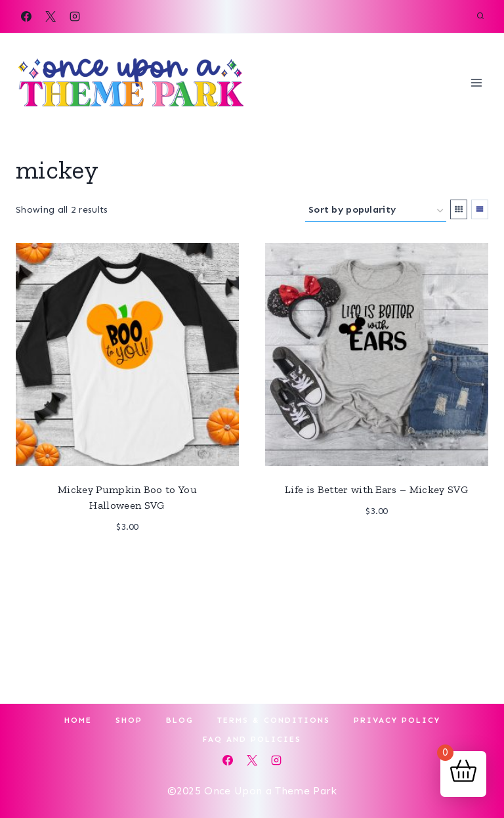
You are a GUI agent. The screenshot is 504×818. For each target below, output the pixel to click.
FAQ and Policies (252, 739)
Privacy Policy (397, 720)
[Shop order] (376, 210)
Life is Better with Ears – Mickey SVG (377, 489)
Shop (129, 720)
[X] (51, 16)
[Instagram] (75, 16)
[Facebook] (26, 16)
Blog (180, 720)
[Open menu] (476, 82)
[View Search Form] (480, 16)
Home (78, 720)
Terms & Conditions (274, 720)
